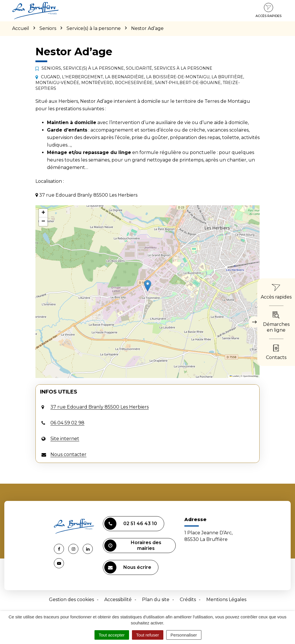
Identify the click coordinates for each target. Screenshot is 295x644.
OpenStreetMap (250, 376)
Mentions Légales (226, 600)
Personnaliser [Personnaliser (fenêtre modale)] (184, 635)
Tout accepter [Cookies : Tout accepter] (112, 635)
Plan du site (156, 600)
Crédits (188, 600)
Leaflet (234, 376)
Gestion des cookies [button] (71, 600)
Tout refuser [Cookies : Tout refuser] (148, 635)
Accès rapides (268, 10)
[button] (148, 286)
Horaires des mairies (133, 546)
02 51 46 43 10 (131, 524)
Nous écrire (128, 567)
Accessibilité (118, 600)
